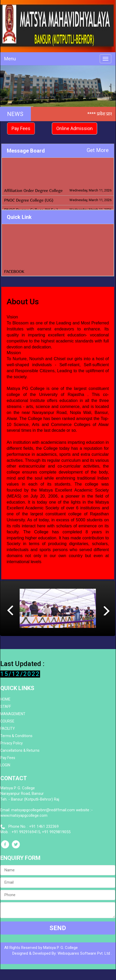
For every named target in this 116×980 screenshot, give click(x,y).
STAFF (6, 707)
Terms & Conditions (16, 736)
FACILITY (8, 728)
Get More (98, 150)
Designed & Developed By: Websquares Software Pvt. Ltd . (62, 953)
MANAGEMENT (13, 714)
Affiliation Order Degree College (33, 196)
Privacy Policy (12, 743)
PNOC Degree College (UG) (29, 206)
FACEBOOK (14, 273)
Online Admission (74, 128)
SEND (58, 928)
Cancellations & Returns (20, 750)
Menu (10, 59)
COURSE (7, 721)
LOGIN (5, 765)
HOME (5, 699)
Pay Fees (21, 128)
